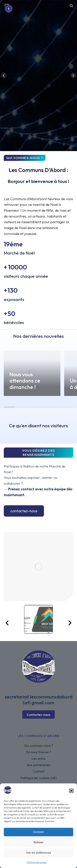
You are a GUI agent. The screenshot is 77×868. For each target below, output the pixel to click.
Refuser (39, 842)
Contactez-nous (38, 715)
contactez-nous (24, 511)
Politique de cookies (37, 862)
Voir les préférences (39, 853)
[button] (71, 791)
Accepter (38, 832)
